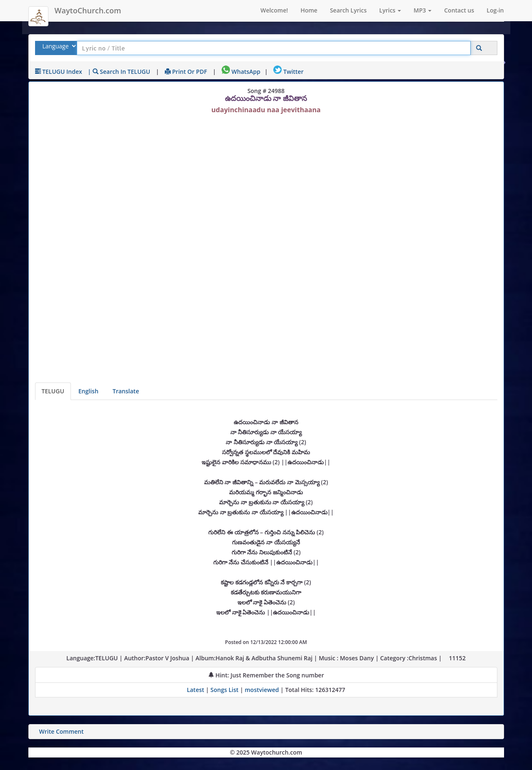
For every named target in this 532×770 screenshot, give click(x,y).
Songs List (224, 690)
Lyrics (390, 10)
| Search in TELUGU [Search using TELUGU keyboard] (119, 72)
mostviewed (262, 690)
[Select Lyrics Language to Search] (58, 46)
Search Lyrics (348, 10)
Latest (196, 690)
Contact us (459, 10)
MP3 (422, 10)
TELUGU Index (59, 72)
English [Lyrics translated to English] (88, 391)
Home (309, 10)
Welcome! (274, 10)
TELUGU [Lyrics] (53, 391)
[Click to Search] (479, 48)
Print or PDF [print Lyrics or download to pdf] (186, 72)
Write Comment (62, 731)
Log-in (495, 10)
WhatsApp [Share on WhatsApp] (241, 72)
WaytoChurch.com (88, 10)
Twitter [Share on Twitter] (288, 72)
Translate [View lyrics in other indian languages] (126, 391)
